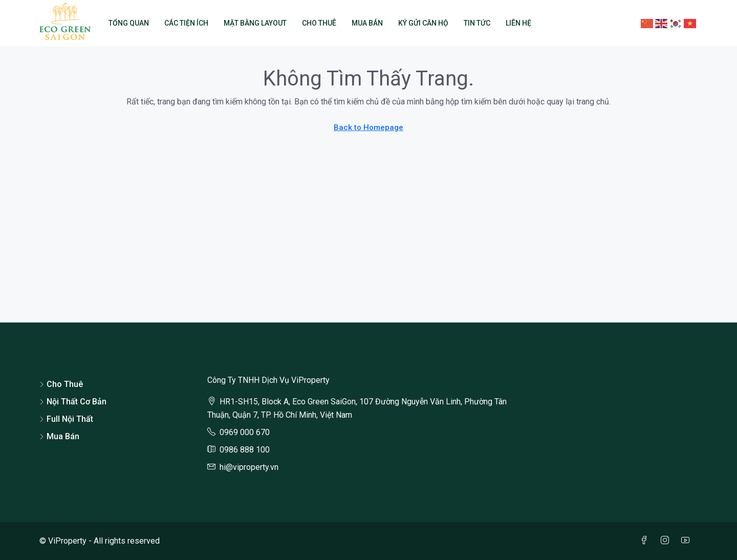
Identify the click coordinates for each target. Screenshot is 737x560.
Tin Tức (477, 23)
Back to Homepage (368, 127)
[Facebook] (646, 541)
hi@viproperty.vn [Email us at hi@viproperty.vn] (249, 467)
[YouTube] (687, 541)
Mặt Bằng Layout (255, 23)
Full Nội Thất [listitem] (66, 419)
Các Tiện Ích (186, 23)
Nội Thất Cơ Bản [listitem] (73, 402)
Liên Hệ (518, 23)
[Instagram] (667, 541)
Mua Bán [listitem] (59, 436)
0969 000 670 (245, 432)
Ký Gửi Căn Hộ (423, 23)
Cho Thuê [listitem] (61, 384)
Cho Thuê (319, 23)
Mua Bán (367, 23)
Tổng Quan (129, 23)
